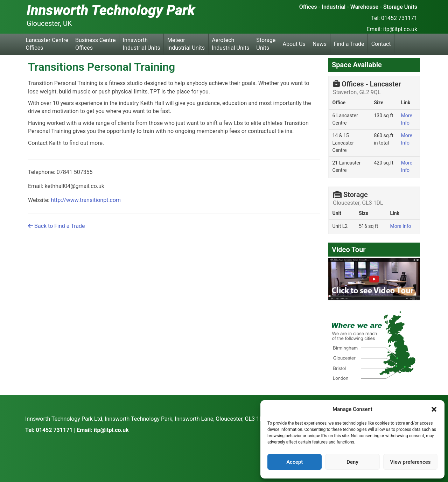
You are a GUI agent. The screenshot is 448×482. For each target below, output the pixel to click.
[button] (434, 409)
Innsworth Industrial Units (142, 44)
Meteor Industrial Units (186, 44)
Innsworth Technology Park (111, 10)
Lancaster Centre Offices (47, 44)
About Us (294, 44)
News (320, 44)
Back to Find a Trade (56, 226)
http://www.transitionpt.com (86, 200)
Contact (381, 44)
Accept (295, 462)
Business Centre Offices (95, 44)
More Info (400, 226)
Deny (352, 462)
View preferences (410, 462)
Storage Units (266, 44)
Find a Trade (349, 44)
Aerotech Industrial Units (230, 44)
